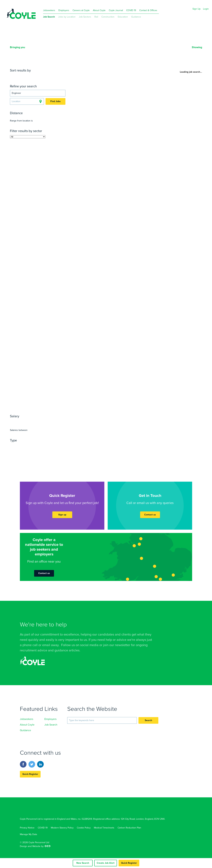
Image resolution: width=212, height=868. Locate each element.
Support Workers (22, 378)
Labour (15, 239)
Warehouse (55, 330)
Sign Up (197, 9)
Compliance (19, 322)
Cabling (16, 338)
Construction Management (30, 187)
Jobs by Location (67, 17)
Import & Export (22, 330)
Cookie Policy (84, 828)
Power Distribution (38, 227)
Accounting (18, 311)
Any (13, 422)
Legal (14, 255)
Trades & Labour (40, 191)
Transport (17, 334)
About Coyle (99, 10)
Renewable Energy (24, 231)
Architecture (19, 168)
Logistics (40, 330)
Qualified (17, 307)
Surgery (16, 374)
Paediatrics (38, 370)
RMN (51, 350)
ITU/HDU (29, 354)
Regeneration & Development (31, 203)
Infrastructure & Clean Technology (35, 219)
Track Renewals (50, 164)
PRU (61, 271)
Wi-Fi (26, 338)
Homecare (35, 358)
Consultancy (19, 263)
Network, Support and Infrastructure (35, 293)
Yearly (21, 422)
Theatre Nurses (36, 350)
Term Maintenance (36, 243)
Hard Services (40, 263)
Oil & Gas (17, 227)
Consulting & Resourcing (28, 315)
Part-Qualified (35, 307)
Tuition (31, 279)
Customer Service (45, 251)
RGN (14, 350)
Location (40, 76)
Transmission (47, 231)
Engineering (43, 160)
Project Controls (22, 160)
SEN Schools (48, 271)
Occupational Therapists (28, 386)
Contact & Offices (148, 10)
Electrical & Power (40, 148)
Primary (16, 271)
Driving (30, 334)
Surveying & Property (45, 172)
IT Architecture (35, 291)
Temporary (48, 446)
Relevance (17, 76)
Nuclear (59, 223)
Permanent (18, 446)
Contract (33, 446)
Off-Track (59, 160)
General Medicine (49, 362)
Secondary (30, 271)
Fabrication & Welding (26, 346)
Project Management (39, 156)
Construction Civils (24, 176)
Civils (22, 148)
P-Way (42, 152)
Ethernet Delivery (43, 338)
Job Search (49, 17)
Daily (30, 422)
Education (123, 17)
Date (29, 76)
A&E (21, 350)
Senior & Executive (24, 287)
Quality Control (21, 342)
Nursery (35, 275)
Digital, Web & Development (35, 297)
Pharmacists (55, 386)
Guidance (136, 17)
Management (29, 255)
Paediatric (44, 354)
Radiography (44, 390)
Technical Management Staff (42, 239)
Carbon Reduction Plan (129, 828)
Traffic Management (25, 235)
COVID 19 (131, 10)
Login (206, 9)
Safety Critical (50, 235)
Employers (64, 10)
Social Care (34, 382)
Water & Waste (21, 326)
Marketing (35, 322)
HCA (39, 378)
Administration (21, 251)
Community (19, 358)
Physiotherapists (22, 390)
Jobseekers (49, 10)
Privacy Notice (27, 828)
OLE (34, 152)
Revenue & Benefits (24, 207)
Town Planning (34, 215)
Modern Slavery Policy (62, 828)
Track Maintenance (24, 164)
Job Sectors (85, 17)
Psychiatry (55, 370)
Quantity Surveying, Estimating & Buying (34, 182)
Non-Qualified (55, 307)
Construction (108, 17)
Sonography (19, 394)
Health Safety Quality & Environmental (34, 178)
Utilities (16, 243)
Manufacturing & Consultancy (32, 223)
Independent (20, 275)
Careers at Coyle (81, 10)
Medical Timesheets (104, 828)
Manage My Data (28, 834)
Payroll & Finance (38, 319)
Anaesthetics (27, 362)
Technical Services (42, 211)
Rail (96, 17)
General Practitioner (25, 366)
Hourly (39, 422)
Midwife (16, 354)
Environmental (43, 326)
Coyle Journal (116, 10)
